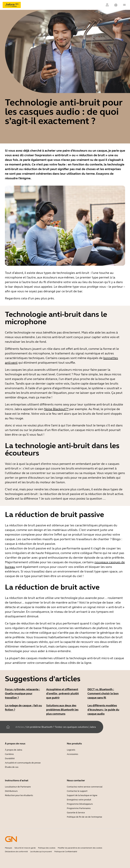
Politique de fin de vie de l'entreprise (84, 817)
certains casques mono (72, 647)
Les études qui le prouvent (41, 852)
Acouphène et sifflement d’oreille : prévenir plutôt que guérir (62, 693)
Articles (20, 727)
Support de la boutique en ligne (82, 795)
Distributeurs (11, 791)
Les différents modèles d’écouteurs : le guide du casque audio (103, 710)
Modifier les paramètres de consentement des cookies (80, 848)
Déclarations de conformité (16, 852)
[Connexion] (107, 5)
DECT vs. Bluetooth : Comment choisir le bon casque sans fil (103, 693)
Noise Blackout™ (56, 409)
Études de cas (12, 767)
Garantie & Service (76, 813)
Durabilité (10, 758)
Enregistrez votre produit (79, 800)
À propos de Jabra (14, 750)
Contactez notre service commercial (85, 787)
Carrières (9, 754)
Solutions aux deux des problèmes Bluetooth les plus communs (62, 710)
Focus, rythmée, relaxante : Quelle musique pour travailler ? (22, 693)
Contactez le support (77, 791)
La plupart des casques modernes (29, 658)
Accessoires (72, 754)
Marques (8, 848)
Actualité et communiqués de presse (23, 763)
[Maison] (8, 727)
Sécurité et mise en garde (25, 848)
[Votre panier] (116, 5)
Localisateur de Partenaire (18, 787)
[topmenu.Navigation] (124, 5)
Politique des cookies (47, 848)
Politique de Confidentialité (66, 852)
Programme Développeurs (80, 804)
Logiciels (71, 750)
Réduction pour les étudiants (19, 795)
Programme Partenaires (79, 808)
